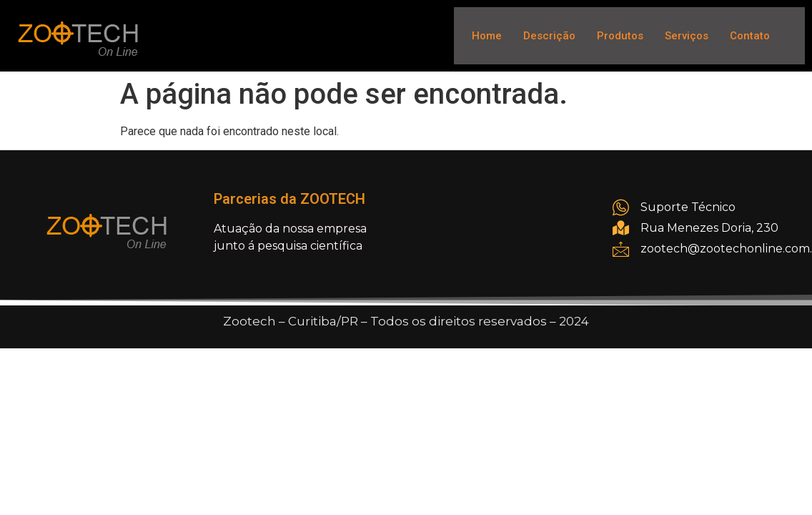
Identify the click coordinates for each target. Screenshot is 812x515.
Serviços (687, 36)
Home (487, 36)
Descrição (549, 36)
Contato (750, 36)
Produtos (620, 36)
